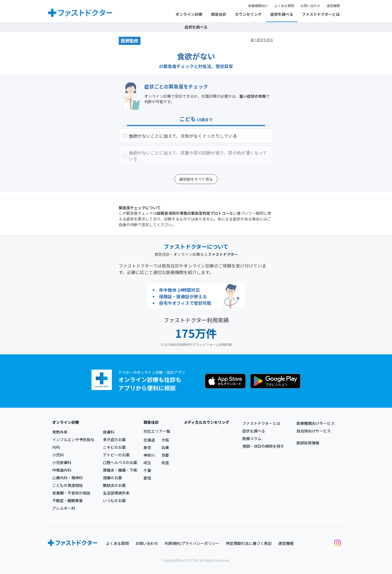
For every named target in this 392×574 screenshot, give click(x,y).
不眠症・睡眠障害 (68, 501)
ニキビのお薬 (114, 447)
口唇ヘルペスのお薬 (120, 462)
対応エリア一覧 (157, 431)
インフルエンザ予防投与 (73, 440)
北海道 (149, 440)
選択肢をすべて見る (196, 179)
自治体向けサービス (314, 431)
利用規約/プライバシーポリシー (192, 543)
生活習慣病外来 (116, 493)
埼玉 (147, 463)
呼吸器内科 (62, 470)
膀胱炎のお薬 (114, 485)
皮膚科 (109, 432)
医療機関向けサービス (316, 423)
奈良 (165, 463)
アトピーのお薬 (116, 455)
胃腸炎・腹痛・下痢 (120, 470)
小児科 (58, 455)
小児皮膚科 (62, 462)
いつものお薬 (114, 501)
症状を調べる (282, 14)
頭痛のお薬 (112, 478)
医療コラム (252, 438)
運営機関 (333, 6)
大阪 (165, 440)
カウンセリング (248, 14)
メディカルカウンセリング (206, 422)
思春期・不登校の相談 (71, 493)
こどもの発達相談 (68, 485)
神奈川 (149, 455)
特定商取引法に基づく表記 (249, 543)
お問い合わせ (310, 6)
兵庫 (165, 447)
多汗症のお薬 (114, 440)
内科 (56, 447)
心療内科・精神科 (68, 478)
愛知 (147, 478)
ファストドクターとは (321, 14)
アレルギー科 (64, 508)
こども (196, 119)
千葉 (147, 470)
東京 (147, 447)
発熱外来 (60, 432)
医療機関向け (258, 6)
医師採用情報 (308, 443)
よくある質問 (284, 6)
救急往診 (219, 14)
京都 (165, 455)
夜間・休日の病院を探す (263, 446)
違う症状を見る (262, 40)
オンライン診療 (189, 14)
